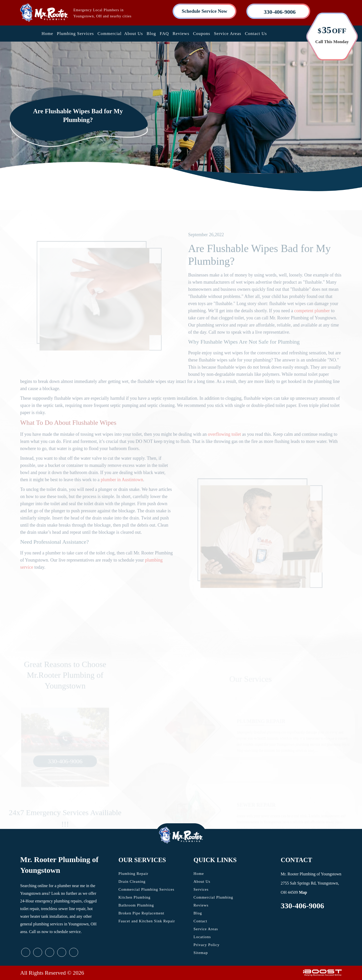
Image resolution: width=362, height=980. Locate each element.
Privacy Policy (207, 945)
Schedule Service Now (204, 11)
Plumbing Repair (133, 874)
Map (303, 892)
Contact (200, 921)
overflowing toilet (224, 443)
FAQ (164, 34)
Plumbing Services (75, 34)
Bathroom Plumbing (136, 905)
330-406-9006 (303, 906)
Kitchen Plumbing (135, 897)
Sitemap (201, 953)
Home (47, 34)
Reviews (181, 34)
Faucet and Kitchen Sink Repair (147, 921)
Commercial (110, 34)
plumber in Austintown (122, 488)
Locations (202, 937)
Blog (151, 34)
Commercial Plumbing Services (146, 889)
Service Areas (228, 34)
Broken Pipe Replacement (141, 913)
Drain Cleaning (132, 881)
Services (201, 889)
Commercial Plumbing (213, 897)
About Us (134, 34)
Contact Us (256, 34)
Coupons (202, 34)
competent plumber (312, 320)
